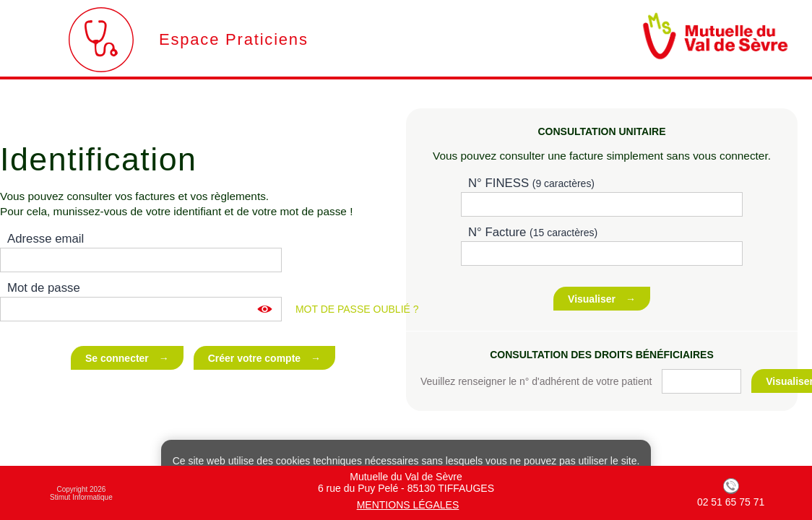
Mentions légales (408, 505)
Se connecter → (127, 358)
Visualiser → (602, 299)
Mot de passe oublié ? (357, 309)
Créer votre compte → (264, 358)
